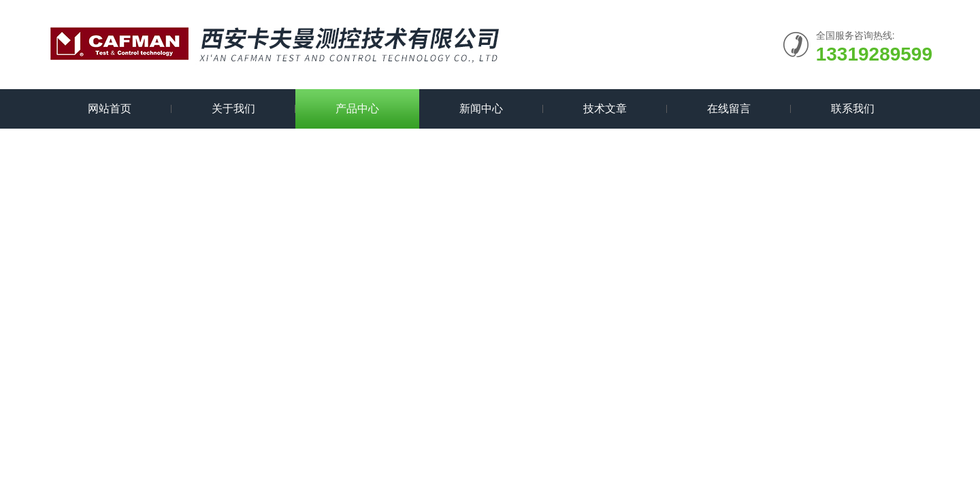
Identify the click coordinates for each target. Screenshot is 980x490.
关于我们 (233, 109)
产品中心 (357, 109)
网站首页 (110, 109)
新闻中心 (481, 109)
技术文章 (605, 109)
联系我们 (853, 109)
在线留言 (729, 109)
